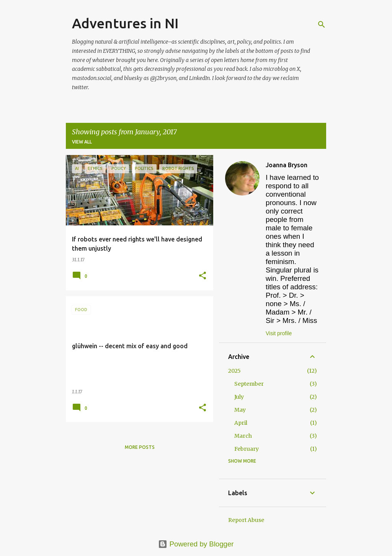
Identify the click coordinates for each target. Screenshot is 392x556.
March (243, 436)
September (249, 384)
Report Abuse (246, 520)
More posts (140, 447)
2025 (234, 371)
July (239, 397)
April (241, 423)
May (240, 410)
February (247, 449)
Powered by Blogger (196, 544)
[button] (203, 276)
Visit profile (279, 333)
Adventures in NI (125, 23)
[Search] (322, 24)
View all (82, 142)
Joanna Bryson (287, 165)
